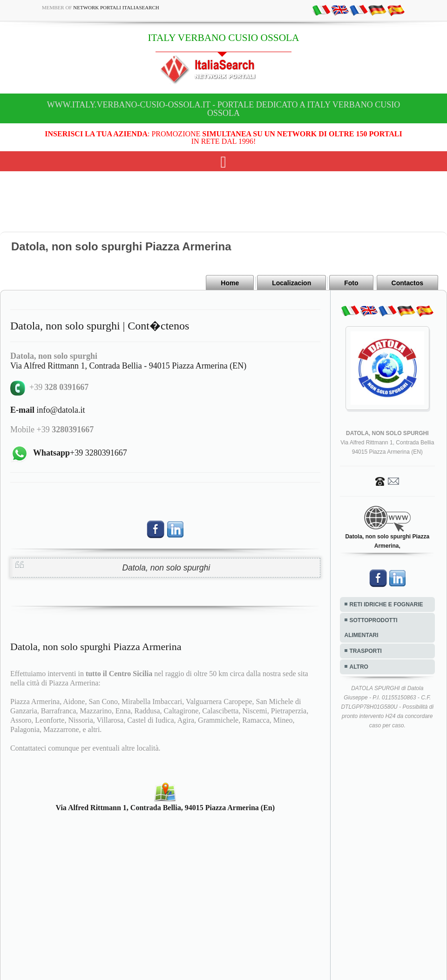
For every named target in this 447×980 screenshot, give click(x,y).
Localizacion (291, 283)
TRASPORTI (366, 651)
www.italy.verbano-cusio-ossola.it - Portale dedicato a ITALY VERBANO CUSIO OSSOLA (223, 109)
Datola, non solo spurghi (166, 568)
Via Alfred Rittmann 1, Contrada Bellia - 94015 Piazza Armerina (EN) (128, 366)
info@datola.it (48, 410)
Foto (351, 283)
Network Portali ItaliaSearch (116, 7)
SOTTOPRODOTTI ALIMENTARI (371, 628)
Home (230, 283)
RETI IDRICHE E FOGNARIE (386, 604)
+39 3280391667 (80, 453)
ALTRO (359, 667)
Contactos (407, 283)
